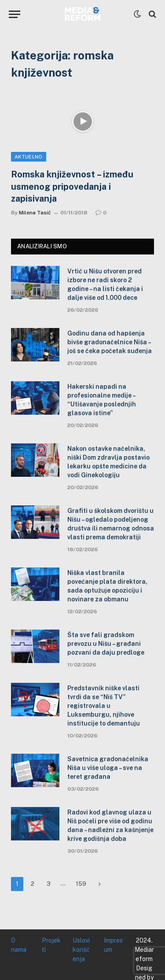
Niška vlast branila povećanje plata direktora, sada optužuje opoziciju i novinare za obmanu (107, 586)
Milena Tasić (35, 213)
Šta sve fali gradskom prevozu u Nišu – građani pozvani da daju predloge (106, 644)
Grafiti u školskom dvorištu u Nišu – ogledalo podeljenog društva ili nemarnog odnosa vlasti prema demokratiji (111, 524)
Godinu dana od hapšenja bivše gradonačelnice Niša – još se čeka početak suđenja (110, 342)
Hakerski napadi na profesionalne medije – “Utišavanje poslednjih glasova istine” (102, 400)
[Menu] (15, 14)
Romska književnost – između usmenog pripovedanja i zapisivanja (72, 186)
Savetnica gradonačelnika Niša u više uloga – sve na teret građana (108, 768)
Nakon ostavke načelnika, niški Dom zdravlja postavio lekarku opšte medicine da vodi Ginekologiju (108, 462)
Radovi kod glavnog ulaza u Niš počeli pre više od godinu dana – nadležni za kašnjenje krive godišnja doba (110, 825)
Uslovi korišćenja (81, 950)
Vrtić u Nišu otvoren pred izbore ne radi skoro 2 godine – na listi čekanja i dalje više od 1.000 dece (105, 284)
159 (81, 884)
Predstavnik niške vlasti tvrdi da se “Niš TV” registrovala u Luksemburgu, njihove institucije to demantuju (104, 706)
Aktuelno (29, 157)
